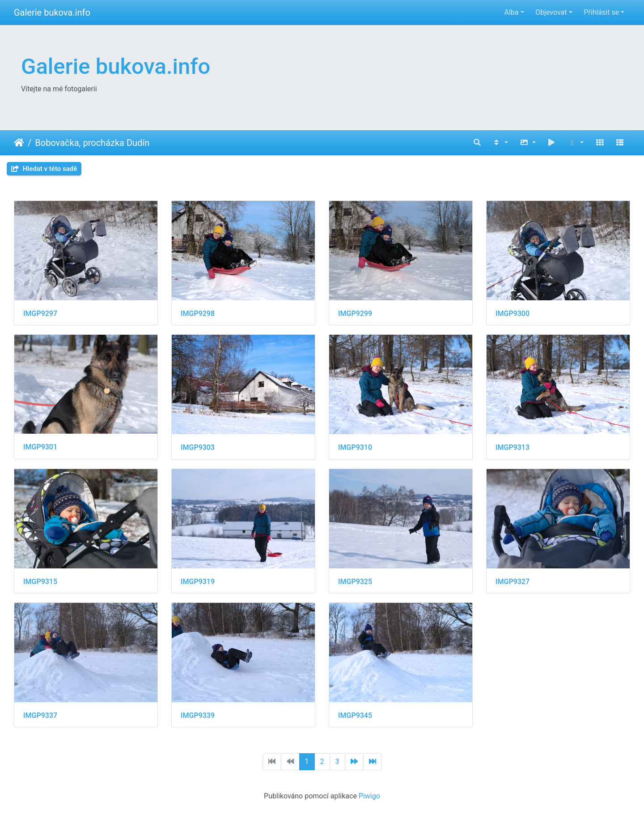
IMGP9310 (355, 447)
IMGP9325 (355, 582)
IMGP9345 (355, 715)
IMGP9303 (198, 447)
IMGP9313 (513, 447)
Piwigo (369, 796)
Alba (511, 12)
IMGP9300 (513, 314)
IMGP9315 (40, 582)
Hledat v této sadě (44, 169)
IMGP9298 (198, 314)
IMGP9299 (355, 314)
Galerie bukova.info (52, 13)
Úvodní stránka (19, 143)
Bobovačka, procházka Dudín (92, 143)
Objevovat (551, 12)
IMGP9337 (40, 715)
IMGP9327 (513, 582)
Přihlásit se (601, 12)
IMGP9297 (40, 314)
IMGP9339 (198, 715)
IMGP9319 (198, 582)
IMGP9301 (40, 447)
